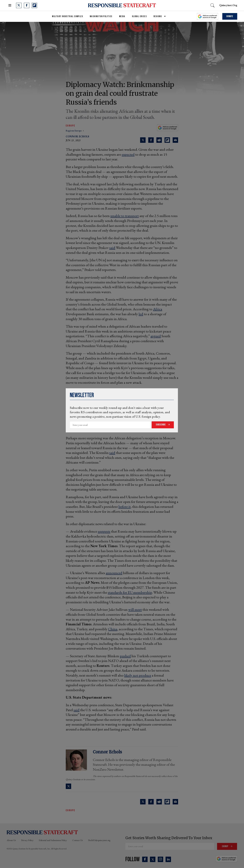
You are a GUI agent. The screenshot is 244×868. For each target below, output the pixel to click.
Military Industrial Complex (68, 16)
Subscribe (161, 425)
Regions (158, 16)
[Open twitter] (19, 5)
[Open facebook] (27, 5)
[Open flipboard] (34, 5)
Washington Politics (101, 16)
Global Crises (139, 16)
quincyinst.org (228, 5)
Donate (230, 16)
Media (122, 16)
